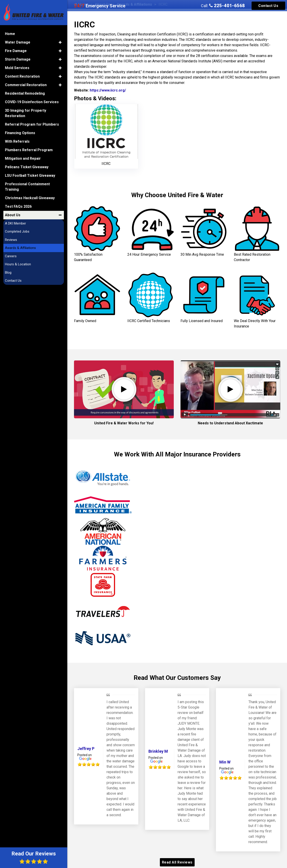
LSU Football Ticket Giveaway (30, 176)
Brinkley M (158, 751)
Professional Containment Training (27, 187)
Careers (11, 256)
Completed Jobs (17, 231)
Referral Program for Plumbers (32, 124)
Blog (8, 273)
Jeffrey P (86, 749)
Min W (225, 762)
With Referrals (17, 141)
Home (10, 34)
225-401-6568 (227, 6)
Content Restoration (22, 76)
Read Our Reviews (34, 857)
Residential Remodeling (25, 93)
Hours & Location (18, 264)
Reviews (11, 240)
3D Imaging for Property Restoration (26, 113)
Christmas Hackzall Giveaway (30, 198)
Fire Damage (16, 51)
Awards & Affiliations (20, 248)
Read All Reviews (177, 862)
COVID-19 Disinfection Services (32, 102)
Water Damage (18, 42)
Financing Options (20, 133)
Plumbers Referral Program (29, 150)
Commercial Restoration (26, 85)
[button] (60, 42)
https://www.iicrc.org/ (107, 90)
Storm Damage (18, 59)
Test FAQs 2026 (18, 206)
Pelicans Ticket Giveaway (27, 167)
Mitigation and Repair (23, 158)
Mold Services (17, 68)
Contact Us (268, 6)
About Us (13, 215)
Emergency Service (100, 6)
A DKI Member (15, 223)
